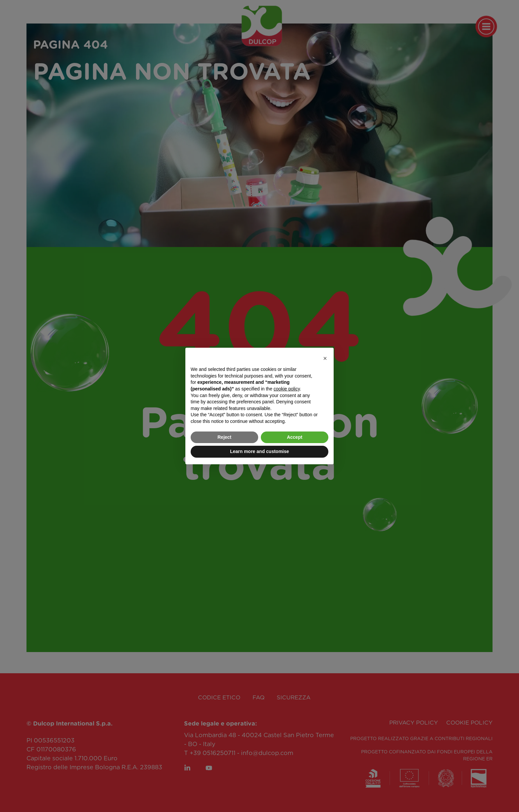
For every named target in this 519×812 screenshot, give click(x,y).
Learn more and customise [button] (259, 451)
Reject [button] (224, 437)
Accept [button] (295, 437)
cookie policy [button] (287, 389)
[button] (325, 358)
